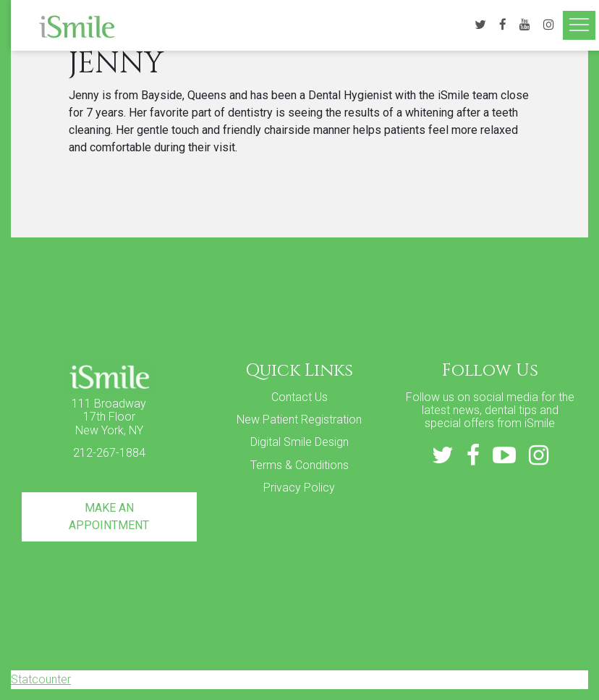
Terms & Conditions (299, 465)
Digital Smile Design (299, 442)
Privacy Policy (299, 488)
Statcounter (41, 679)
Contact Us (299, 397)
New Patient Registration (299, 419)
